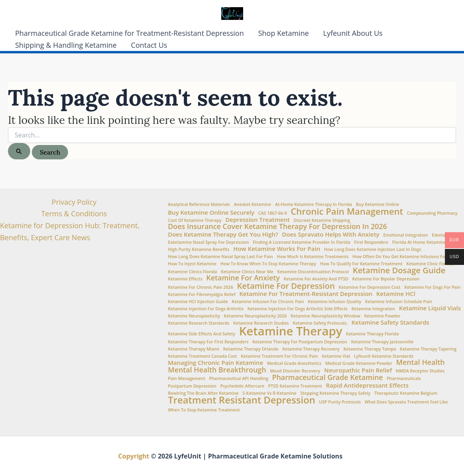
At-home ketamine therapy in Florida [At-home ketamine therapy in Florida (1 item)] (314, 205)
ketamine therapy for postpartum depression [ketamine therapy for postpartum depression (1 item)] (300, 342)
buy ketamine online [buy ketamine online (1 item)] (377, 205)
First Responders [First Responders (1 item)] (371, 242)
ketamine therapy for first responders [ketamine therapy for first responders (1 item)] (208, 342)
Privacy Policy (74, 202)
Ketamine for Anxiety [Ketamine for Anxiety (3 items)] (243, 278)
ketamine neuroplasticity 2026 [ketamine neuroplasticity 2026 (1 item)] (255, 316)
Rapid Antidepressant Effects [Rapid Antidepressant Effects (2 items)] (367, 385)
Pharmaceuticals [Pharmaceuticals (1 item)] (404, 379)
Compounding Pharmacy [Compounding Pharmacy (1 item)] (432, 213)
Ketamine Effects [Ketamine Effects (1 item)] (185, 279)
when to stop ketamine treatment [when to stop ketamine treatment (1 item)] (204, 410)
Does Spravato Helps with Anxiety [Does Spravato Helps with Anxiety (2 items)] (331, 234)
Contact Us (149, 45)
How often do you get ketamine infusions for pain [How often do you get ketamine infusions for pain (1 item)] (405, 257)
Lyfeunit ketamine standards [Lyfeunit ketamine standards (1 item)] (383, 356)
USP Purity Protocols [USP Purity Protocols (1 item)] (340, 402)
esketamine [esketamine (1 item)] (444, 235)
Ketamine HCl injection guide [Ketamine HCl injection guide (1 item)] (198, 302)
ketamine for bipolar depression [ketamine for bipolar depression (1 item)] (386, 279)
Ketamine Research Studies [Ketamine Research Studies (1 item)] (261, 323)
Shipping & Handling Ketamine (66, 45)
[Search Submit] (19, 151)
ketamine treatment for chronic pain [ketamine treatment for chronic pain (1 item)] (279, 356)
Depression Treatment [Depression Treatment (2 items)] (257, 220)
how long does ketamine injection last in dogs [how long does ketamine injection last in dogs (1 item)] (372, 250)
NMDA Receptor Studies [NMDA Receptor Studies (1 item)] (420, 371)
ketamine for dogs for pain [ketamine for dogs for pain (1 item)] (433, 287)
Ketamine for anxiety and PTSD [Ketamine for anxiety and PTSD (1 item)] (316, 279)
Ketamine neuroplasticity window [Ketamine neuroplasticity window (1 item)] (325, 316)
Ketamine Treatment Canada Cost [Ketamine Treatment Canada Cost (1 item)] (203, 356)
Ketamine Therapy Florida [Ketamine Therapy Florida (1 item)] (373, 334)
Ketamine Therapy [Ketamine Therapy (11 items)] (291, 331)
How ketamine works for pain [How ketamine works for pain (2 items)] (277, 249)
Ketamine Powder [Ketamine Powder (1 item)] (382, 316)
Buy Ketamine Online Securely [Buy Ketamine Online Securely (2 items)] (211, 213)
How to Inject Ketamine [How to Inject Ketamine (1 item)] (192, 264)
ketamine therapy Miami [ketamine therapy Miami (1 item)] (194, 349)
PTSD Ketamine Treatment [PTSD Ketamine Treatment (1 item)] (295, 386)
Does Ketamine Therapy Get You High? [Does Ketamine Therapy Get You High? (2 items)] (223, 234)
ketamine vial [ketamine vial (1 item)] (336, 356)
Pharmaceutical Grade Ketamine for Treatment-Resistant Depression (130, 33)
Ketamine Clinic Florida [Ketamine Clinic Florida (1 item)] (430, 264)
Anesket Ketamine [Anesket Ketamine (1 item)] (253, 205)
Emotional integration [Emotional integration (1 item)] (406, 235)
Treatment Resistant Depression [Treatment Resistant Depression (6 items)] (242, 400)
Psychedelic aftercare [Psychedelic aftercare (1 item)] (242, 386)
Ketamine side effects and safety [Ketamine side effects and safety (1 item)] (202, 334)
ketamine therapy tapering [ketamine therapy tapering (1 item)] (428, 349)
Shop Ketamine (284, 33)
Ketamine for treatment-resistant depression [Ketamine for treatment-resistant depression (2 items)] (306, 294)
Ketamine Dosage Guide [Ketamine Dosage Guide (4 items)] (399, 270)
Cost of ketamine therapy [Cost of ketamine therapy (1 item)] (195, 220)
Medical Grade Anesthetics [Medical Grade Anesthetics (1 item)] (294, 363)
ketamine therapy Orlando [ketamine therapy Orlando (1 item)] (251, 349)
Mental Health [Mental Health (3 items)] (420, 362)
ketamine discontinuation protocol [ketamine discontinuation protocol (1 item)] (313, 272)
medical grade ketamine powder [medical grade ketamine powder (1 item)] (359, 363)
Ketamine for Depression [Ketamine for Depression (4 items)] (286, 286)
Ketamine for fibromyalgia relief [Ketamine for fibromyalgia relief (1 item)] (202, 295)
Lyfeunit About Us (353, 33)
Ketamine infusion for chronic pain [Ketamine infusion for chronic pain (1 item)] (268, 302)
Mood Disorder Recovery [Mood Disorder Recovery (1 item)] (295, 371)
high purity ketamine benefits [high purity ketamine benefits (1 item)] (199, 250)
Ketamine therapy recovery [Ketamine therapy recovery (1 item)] (311, 349)
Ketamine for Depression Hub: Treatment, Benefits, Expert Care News (70, 231)
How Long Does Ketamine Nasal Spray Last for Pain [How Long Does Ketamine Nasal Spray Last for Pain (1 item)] (220, 257)
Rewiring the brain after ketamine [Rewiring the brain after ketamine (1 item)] (203, 393)
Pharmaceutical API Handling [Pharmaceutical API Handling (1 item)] (239, 379)
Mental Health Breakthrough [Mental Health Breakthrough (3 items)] (217, 370)
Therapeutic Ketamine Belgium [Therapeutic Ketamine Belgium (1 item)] (406, 393)
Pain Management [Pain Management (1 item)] (187, 379)
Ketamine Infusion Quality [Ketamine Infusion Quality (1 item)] (334, 302)
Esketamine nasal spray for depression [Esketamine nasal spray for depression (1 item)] (208, 242)
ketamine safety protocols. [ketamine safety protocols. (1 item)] (320, 323)
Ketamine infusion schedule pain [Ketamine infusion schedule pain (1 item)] (399, 302)
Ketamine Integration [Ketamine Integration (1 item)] (373, 309)
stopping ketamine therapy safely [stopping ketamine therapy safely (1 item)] (335, 393)
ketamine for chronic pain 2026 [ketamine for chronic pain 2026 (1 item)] (201, 287)
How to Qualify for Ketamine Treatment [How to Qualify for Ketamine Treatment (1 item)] (361, 264)
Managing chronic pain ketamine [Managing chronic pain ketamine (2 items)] (215, 363)
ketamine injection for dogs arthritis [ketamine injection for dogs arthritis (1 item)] (206, 309)
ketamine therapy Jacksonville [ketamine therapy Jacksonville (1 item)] (382, 342)
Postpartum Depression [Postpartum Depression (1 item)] (192, 386)
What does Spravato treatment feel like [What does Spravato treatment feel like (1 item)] (406, 402)
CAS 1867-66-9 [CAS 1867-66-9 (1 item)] (273, 213)
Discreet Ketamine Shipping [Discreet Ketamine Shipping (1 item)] (322, 220)
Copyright (134, 456)
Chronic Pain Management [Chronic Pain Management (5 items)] (347, 211)
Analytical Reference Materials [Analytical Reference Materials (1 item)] (199, 205)
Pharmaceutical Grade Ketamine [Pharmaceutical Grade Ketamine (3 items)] (328, 378)
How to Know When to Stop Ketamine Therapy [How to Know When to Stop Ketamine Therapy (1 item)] (268, 264)
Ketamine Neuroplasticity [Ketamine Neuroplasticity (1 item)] (194, 316)
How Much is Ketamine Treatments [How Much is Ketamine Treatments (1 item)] (313, 257)
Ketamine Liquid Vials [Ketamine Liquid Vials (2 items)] (430, 308)
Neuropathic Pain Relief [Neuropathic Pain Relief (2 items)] (358, 370)
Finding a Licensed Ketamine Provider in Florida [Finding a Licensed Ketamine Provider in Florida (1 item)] (301, 242)
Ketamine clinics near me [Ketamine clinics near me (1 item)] (247, 272)
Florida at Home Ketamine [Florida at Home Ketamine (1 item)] (419, 242)
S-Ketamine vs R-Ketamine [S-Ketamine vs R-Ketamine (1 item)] (269, 393)
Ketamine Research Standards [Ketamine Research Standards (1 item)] (199, 323)
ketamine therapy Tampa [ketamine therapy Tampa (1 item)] (370, 349)
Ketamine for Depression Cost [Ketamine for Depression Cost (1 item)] (369, 287)
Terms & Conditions (74, 214)
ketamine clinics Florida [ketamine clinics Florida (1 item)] (192, 272)
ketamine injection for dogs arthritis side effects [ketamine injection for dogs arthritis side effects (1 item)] (298, 309)
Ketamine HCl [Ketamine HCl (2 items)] (396, 294)
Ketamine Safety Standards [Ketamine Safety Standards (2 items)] (390, 322)
